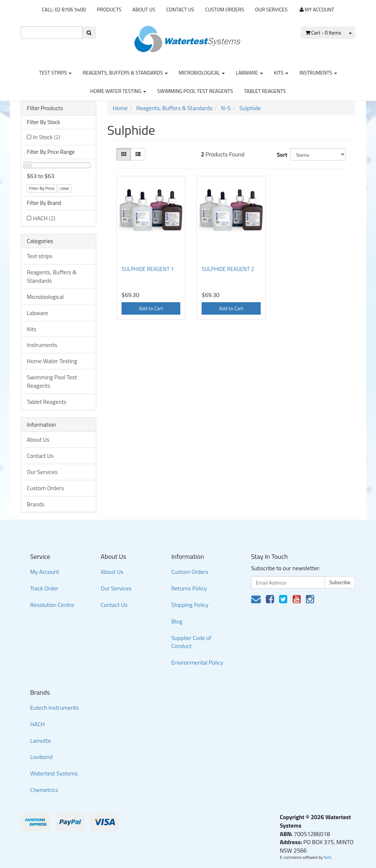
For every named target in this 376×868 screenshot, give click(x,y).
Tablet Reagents (265, 91)
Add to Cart (151, 308)
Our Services (271, 9)
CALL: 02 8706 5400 (64, 9)
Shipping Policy (190, 605)
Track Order (44, 588)
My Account (45, 572)
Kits (281, 73)
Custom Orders (225, 9)
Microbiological (202, 73)
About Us (144, 9)
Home (120, 108)
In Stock (47, 137)
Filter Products (45, 108)
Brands (36, 504)
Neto (328, 857)
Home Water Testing (118, 91)
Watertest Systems (54, 773)
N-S (226, 108)
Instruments (318, 73)
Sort (281, 155)
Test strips (55, 73)
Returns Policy (189, 588)
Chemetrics (44, 790)
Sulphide (250, 108)
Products (109, 9)
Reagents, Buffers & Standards (125, 73)
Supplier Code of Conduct (191, 642)
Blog (177, 621)
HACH (44, 218)
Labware (249, 73)
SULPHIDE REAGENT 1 (148, 269)
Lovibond (41, 757)
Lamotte (41, 741)
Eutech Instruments (55, 708)
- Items (323, 32)
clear (65, 188)
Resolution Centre (52, 605)
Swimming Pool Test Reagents (195, 91)
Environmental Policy (197, 662)
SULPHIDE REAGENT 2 (228, 269)
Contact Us (180, 9)
